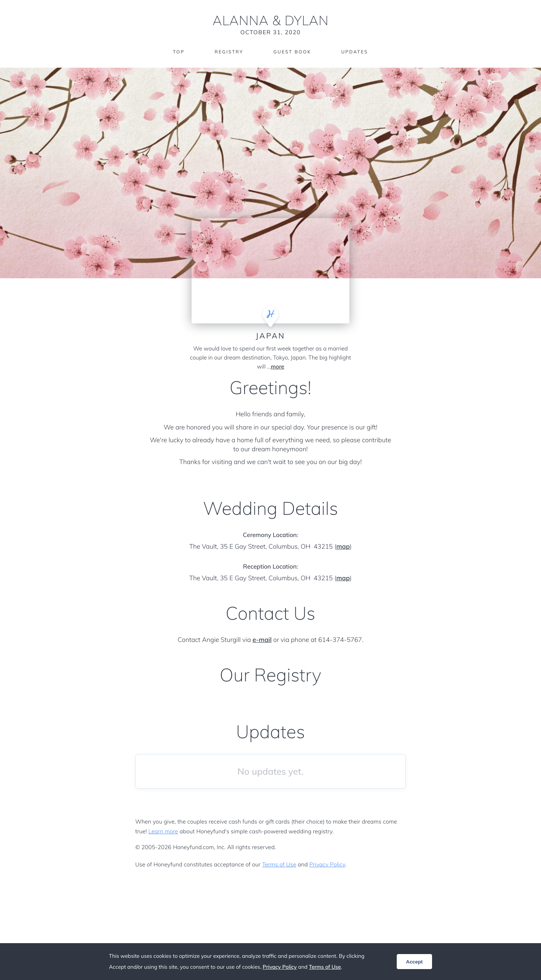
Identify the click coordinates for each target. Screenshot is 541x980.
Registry (229, 52)
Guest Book (292, 52)
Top (179, 52)
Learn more (163, 831)
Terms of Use (279, 864)
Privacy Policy (327, 864)
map (343, 547)
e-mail (262, 640)
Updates (355, 52)
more (278, 366)
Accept (414, 962)
